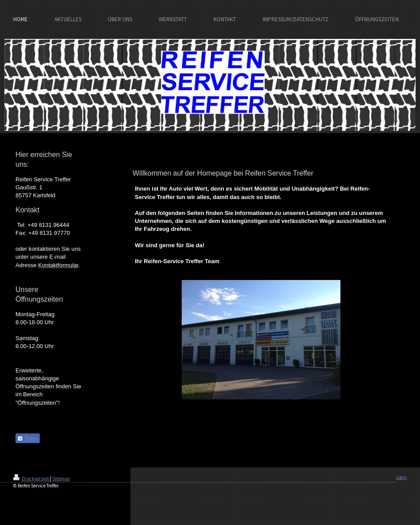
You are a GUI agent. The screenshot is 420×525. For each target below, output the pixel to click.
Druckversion (32, 479)
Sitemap (61, 479)
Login (401, 477)
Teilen (28, 439)
